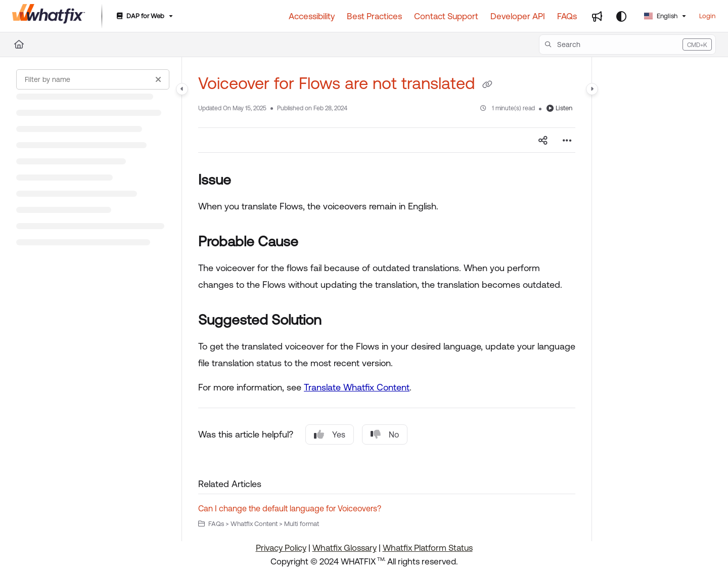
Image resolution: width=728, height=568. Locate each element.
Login (707, 16)
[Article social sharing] (543, 140)
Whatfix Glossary (345, 548)
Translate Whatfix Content (357, 387)
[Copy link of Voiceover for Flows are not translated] (487, 85)
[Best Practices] (374, 16)
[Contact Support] (446, 16)
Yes (330, 434)
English (661, 16)
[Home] (19, 45)
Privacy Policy (281, 548)
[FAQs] (567, 16)
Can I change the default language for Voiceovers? (290, 508)
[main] (387, 299)
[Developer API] (518, 16)
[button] (627, 45)
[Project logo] (49, 16)
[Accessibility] (312, 16)
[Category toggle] (182, 89)
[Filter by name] (93, 79)
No (385, 434)
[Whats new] (597, 16)
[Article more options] (567, 140)
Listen (559, 108)
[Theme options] (621, 16)
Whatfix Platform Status (428, 548)
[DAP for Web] (144, 16)
